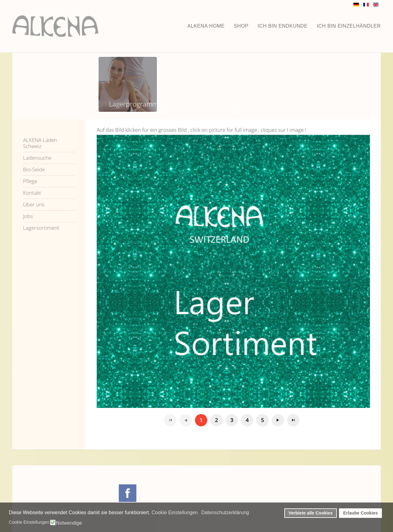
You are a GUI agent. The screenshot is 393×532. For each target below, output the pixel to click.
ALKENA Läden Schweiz (40, 143)
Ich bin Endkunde (283, 26)
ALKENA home (206, 26)
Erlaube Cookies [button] (361, 513)
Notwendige (69, 523)
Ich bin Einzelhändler (349, 26)
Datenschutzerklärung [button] (225, 512)
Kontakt (32, 193)
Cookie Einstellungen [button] (175, 512)
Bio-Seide (34, 169)
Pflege (30, 181)
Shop (241, 26)
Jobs (28, 216)
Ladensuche (37, 158)
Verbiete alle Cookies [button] (311, 513)
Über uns (34, 204)
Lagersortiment (41, 228)
